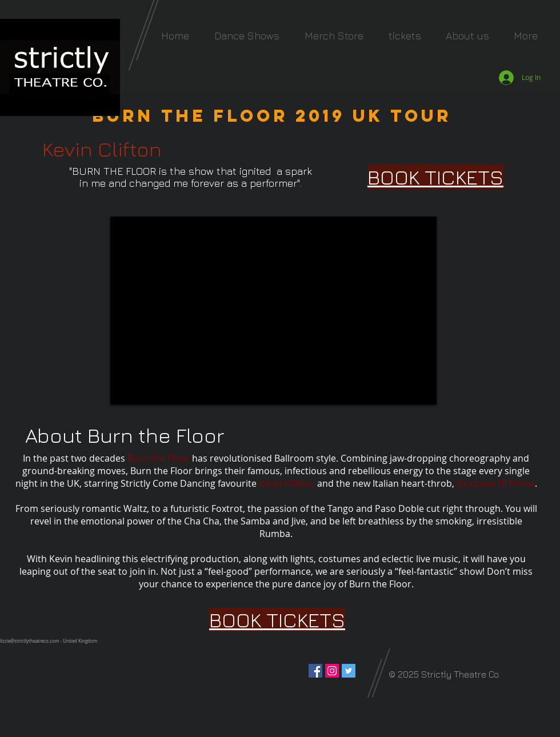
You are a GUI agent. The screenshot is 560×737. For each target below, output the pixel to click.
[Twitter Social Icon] (349, 671)
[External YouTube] (273, 311)
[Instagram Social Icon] (332, 671)
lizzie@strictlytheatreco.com (29, 641)
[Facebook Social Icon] (315, 671)
